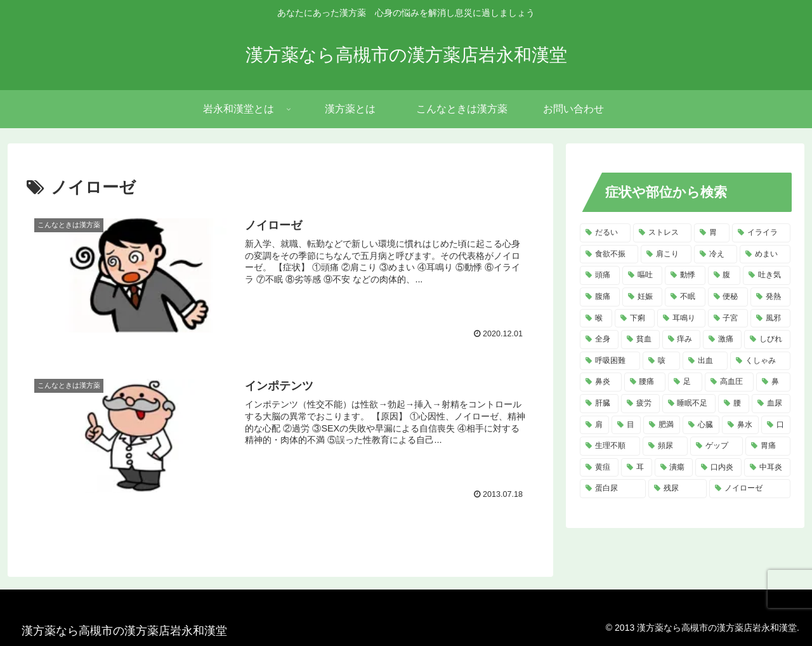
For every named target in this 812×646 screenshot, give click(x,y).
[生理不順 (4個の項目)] (610, 446)
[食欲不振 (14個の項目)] (609, 254)
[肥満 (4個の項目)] (662, 425)
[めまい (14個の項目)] (765, 254)
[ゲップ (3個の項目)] (717, 446)
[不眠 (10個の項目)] (685, 297)
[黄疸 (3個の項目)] (599, 468)
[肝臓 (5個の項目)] (599, 404)
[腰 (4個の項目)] (734, 404)
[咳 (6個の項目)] (661, 361)
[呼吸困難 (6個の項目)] (610, 361)
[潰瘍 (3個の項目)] (674, 468)
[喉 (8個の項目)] (596, 319)
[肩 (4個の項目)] (594, 425)
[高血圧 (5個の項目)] (730, 382)
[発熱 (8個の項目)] (770, 297)
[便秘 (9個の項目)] (728, 297)
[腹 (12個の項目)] (724, 275)
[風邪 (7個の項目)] (770, 319)
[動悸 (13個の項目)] (685, 275)
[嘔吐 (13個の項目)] (642, 275)
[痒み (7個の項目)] (682, 339)
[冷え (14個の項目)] (716, 254)
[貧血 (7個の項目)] (640, 339)
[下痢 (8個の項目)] (635, 319)
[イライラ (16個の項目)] (761, 233)
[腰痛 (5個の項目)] (645, 382)
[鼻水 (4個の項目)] (740, 425)
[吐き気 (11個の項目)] (767, 275)
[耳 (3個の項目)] (637, 468)
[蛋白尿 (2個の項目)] (613, 489)
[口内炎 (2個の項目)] (718, 468)
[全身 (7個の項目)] (599, 339)
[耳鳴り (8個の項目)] (681, 319)
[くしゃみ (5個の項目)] (760, 361)
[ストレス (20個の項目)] (662, 233)
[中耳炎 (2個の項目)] (767, 468)
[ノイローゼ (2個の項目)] (750, 489)
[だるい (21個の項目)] (605, 233)
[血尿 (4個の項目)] (771, 404)
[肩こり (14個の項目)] (666, 254)
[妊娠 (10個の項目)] (642, 297)
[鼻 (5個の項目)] (773, 382)
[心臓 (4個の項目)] (701, 425)
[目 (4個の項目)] (626, 425)
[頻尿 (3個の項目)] (665, 446)
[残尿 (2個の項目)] (678, 489)
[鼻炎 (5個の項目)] (601, 382)
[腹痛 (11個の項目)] (600, 297)
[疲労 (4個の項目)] (640, 404)
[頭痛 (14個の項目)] (600, 275)
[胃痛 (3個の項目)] (768, 446)
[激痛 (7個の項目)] (722, 339)
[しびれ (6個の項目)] (767, 339)
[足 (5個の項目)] (685, 382)
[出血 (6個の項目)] (705, 361)
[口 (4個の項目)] (776, 425)
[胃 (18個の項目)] (712, 233)
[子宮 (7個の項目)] (728, 319)
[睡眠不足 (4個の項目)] (689, 404)
